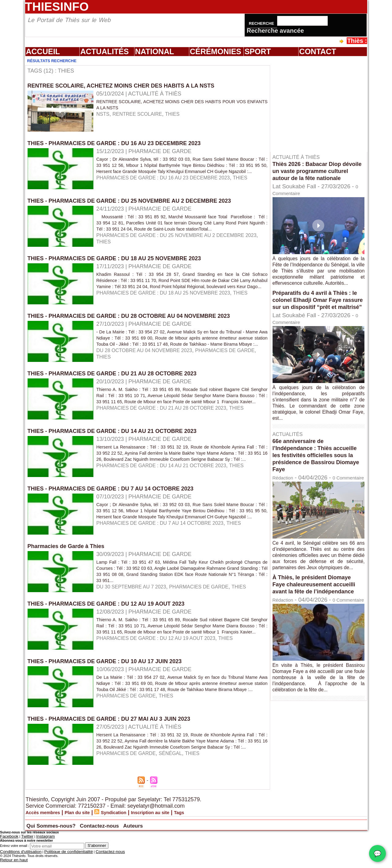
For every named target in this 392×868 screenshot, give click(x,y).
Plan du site (88, 821)
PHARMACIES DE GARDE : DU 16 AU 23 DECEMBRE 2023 (171, 184)
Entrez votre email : (15, 853)
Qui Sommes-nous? (63, 833)
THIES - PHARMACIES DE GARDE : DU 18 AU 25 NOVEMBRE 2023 (124, 262)
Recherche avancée (275, 31)
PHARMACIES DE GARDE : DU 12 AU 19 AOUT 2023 (163, 653)
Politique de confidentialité (56, 859)
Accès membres (47, 821)
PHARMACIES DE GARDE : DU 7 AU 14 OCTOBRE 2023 (168, 538)
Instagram (38, 844)
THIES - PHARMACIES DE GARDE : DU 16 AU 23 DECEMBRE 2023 (124, 143)
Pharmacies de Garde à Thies (70, 554)
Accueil (43, 51)
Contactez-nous (131, 833)
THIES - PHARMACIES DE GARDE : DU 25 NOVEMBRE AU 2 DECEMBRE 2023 (141, 201)
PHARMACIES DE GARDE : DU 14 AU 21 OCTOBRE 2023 (170, 480)
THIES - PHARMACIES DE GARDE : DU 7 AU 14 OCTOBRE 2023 (120, 497)
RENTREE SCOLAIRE (142, 114)
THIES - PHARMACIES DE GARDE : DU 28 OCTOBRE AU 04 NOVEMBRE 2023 (140, 320)
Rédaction (286, 498)
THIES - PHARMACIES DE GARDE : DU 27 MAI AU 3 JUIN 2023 (118, 727)
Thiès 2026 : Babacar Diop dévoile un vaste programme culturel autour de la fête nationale (314, 174)
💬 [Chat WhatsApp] (377, 853)
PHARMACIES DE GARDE (211, 595)
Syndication (130, 821)
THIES (181, 114)
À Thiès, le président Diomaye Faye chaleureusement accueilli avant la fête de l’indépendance (318, 617)
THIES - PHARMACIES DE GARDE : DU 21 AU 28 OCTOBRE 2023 (121, 382)
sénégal (179, 768)
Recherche (262, 23)
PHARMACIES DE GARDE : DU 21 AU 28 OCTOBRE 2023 (170, 423)
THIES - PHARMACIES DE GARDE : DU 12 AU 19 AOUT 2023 (115, 612)
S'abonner (97, 853)
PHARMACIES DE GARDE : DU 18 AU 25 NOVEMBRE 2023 (172, 303)
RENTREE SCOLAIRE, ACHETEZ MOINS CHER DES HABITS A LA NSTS (131, 85)
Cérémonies (216, 51)
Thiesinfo (57, 7)
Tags (208, 821)
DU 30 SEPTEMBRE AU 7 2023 (136, 595)
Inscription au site (174, 821)
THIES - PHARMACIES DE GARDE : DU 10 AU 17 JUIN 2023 (113, 670)
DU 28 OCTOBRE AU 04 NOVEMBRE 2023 (150, 361)
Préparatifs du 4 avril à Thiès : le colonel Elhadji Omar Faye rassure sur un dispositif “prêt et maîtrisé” (317, 316)
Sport (258, 51)
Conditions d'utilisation (17, 859)
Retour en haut (11, 866)
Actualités (104, 51)
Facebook (7, 844)
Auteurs (176, 833)
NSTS (104, 114)
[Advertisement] (322, 104)
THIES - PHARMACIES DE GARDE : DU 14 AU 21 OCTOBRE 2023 (121, 439)
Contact (318, 51)
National (155, 51)
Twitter (22, 844)
